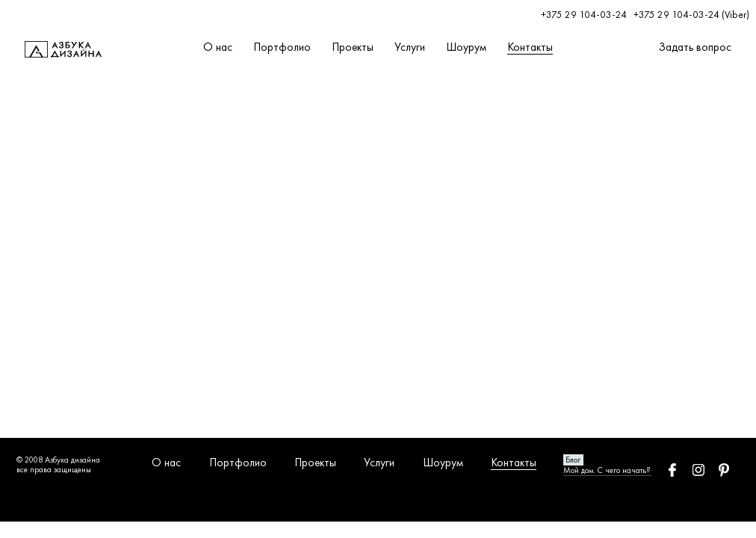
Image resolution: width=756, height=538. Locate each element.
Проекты (353, 47)
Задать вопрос (695, 47)
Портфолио (282, 47)
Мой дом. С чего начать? (607, 470)
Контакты (530, 47)
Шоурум (466, 47)
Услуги (410, 47)
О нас (218, 47)
